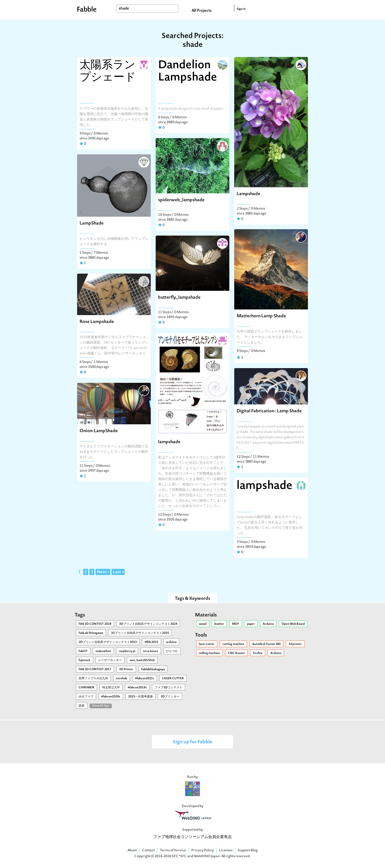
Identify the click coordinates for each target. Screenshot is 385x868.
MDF (236, 624)
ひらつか (172, 651)
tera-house (151, 651)
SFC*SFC (179, 856)
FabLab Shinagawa (91, 633)
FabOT (83, 651)
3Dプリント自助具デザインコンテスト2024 (148, 624)
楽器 (82, 706)
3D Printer (126, 669)
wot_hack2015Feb (142, 660)
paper (251, 624)
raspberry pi (127, 651)
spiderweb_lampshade (181, 200)
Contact (148, 850)
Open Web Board (293, 624)
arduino (171, 642)
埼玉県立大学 (111, 688)
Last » (118, 572)
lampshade (169, 442)
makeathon (103, 651)
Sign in (241, 9)
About (132, 850)
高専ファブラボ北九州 (93, 679)
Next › (103, 572)
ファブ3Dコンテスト (169, 688)
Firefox (258, 653)
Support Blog (248, 850)
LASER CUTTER (173, 679)
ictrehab (122, 679)
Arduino (268, 624)
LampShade (92, 223)
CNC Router (236, 653)
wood (203, 624)
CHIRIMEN (86, 688)
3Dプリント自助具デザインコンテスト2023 (108, 642)
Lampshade (248, 194)
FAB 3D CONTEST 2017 (95, 669)
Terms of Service (173, 850)
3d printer (295, 644)
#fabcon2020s (111, 697)
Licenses (226, 850)
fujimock (84, 660)
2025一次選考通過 (140, 697)
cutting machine (233, 644)
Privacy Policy (203, 850)
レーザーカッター (110, 660)
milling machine (209, 653)
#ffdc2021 (151, 642)
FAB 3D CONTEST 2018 (95, 624)
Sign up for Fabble (193, 742)
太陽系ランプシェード (108, 72)
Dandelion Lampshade (188, 72)
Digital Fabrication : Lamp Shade (269, 411)
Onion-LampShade (99, 431)
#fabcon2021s (145, 679)
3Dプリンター (170, 697)
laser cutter (207, 644)
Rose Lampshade (97, 322)
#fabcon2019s (137, 688)
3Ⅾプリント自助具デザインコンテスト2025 (140, 633)
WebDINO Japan (207, 856)
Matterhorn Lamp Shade (261, 316)
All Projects (202, 11)
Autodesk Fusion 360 (266, 644)
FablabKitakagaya (153, 669)
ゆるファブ (86, 697)
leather (219, 624)
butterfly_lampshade (179, 298)
